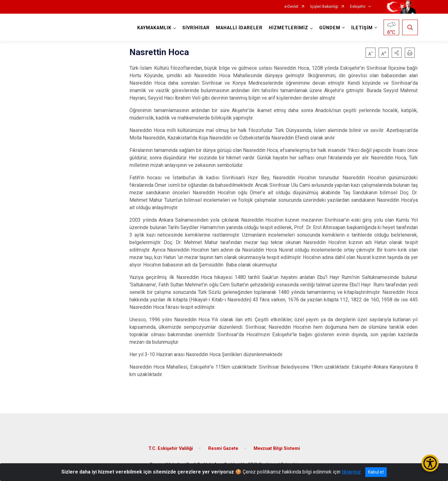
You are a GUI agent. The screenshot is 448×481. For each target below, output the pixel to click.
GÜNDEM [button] (330, 28)
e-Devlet (291, 7)
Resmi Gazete (223, 448)
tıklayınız (351, 472)
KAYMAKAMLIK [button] (154, 28)
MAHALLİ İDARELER (239, 28)
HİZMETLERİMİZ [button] (289, 28)
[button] (397, 53)
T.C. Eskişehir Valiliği (171, 448)
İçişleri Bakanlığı (324, 7)
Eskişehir (358, 7)
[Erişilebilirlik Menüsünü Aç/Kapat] (430, 463)
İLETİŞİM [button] (362, 28)
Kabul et (376, 472)
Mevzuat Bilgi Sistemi (277, 448)
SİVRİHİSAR (196, 28)
